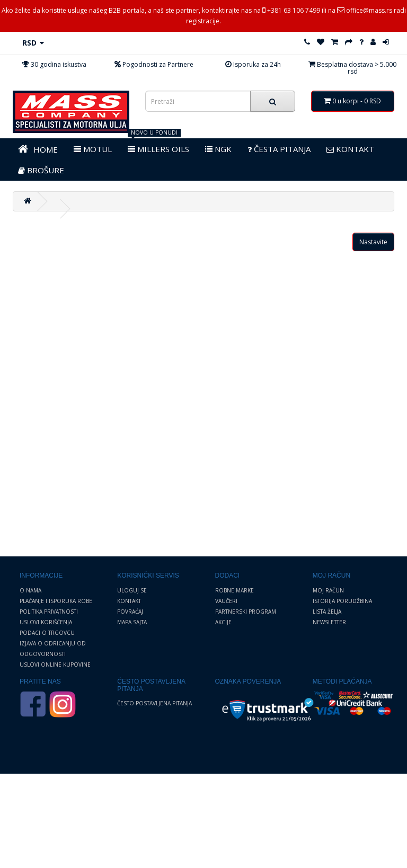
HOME (38, 149)
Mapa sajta (132, 622)
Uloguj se (132, 590)
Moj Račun (328, 590)
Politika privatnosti (49, 612)
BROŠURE (41, 170)
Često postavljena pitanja (154, 703)
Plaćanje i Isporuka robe (56, 601)
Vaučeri (226, 601)
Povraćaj (130, 612)
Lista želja (327, 612)
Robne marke (235, 590)
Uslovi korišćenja (46, 622)
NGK (218, 149)
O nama (30, 590)
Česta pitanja (279, 149)
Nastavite (373, 242)
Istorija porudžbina (342, 601)
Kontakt (129, 601)
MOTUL (93, 149)
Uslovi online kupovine (55, 665)
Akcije (223, 622)
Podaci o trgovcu (47, 633)
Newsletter (329, 622)
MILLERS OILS (158, 149)
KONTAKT (350, 149)
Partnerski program (246, 612)
